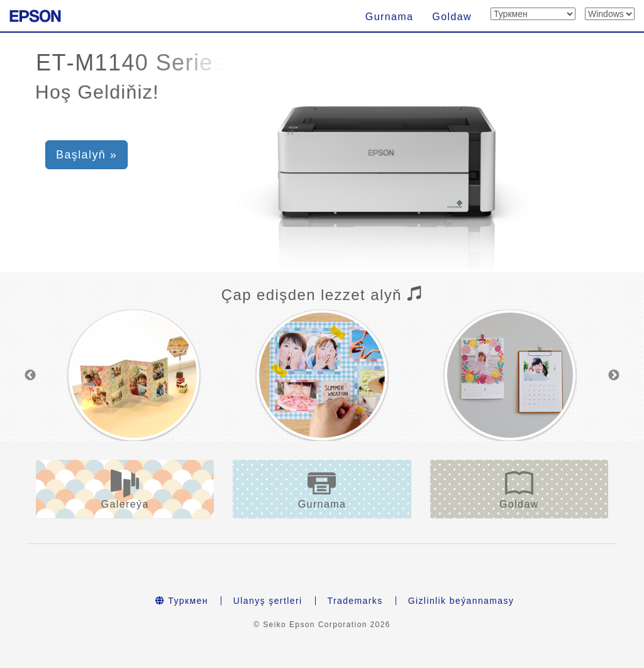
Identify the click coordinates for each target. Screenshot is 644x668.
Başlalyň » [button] (86, 155)
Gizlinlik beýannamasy (461, 601)
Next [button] (614, 376)
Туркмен (182, 601)
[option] (134, 375)
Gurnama (390, 17)
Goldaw (452, 17)
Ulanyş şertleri (268, 601)
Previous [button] (30, 376)
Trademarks (355, 601)
